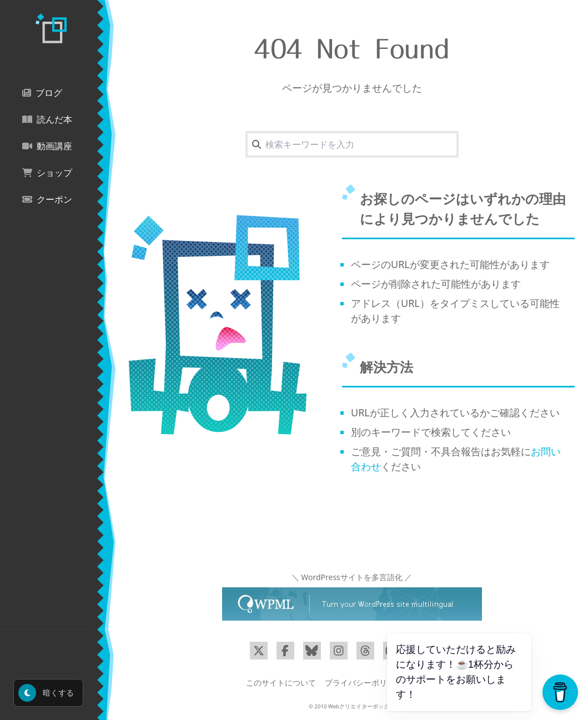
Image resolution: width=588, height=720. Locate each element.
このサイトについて (281, 683)
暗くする (46, 693)
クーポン (47, 200)
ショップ (47, 173)
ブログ (42, 93)
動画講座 (47, 146)
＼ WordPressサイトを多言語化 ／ (352, 577)
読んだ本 (47, 120)
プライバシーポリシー (364, 683)
